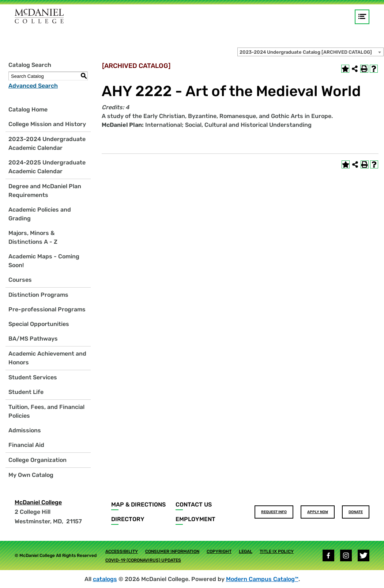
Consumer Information (172, 551)
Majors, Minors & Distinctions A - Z (33, 237)
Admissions (25, 430)
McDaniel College (38, 502)
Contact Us (194, 504)
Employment (195, 519)
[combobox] (310, 52)
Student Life (26, 392)
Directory (128, 519)
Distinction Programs (38, 295)
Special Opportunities (39, 324)
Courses (20, 280)
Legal (246, 551)
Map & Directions (138, 504)
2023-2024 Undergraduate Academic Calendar (47, 143)
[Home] (39, 16)
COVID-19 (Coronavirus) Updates (143, 560)
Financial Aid (26, 445)
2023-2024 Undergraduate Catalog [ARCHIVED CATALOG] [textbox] (306, 52)
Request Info (274, 512)
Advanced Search (33, 86)
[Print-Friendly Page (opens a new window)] (364, 69)
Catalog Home (28, 109)
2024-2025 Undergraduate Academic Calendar (47, 167)
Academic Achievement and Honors (47, 358)
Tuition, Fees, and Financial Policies (46, 411)
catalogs (105, 579)
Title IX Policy (277, 551)
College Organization (37, 460)
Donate (356, 512)
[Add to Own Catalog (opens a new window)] (345, 69)
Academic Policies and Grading (40, 214)
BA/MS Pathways (33, 339)
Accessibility (122, 551)
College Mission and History (47, 124)
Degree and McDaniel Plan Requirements (45, 191)
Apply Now (318, 512)
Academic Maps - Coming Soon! (44, 261)
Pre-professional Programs (47, 309)
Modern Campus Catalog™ (262, 579)
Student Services (33, 377)
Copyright (219, 551)
